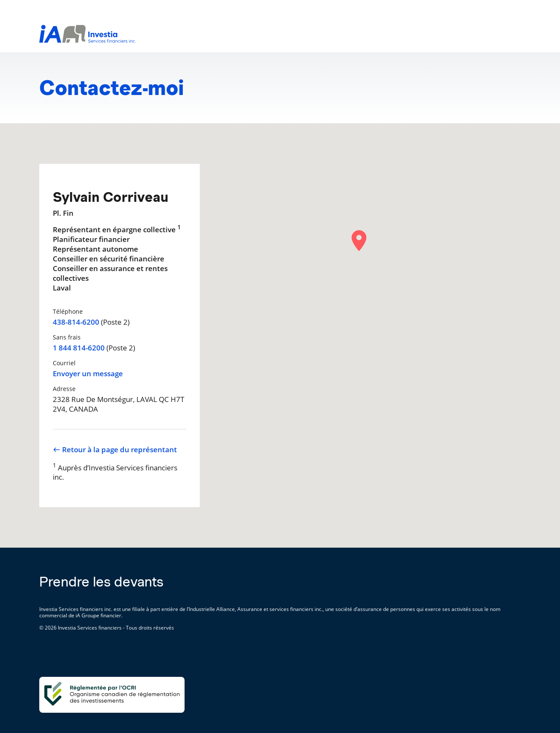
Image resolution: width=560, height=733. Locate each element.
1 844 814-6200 (79, 348)
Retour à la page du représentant (115, 450)
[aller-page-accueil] (87, 40)
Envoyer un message (88, 374)
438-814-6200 (76, 322)
